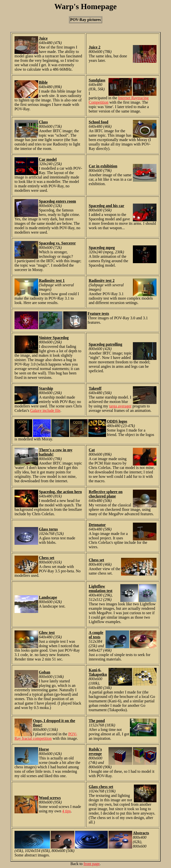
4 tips (67, 811)
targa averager (120, 406)
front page (92, 864)
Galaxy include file (45, 410)
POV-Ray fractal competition (46, 736)
